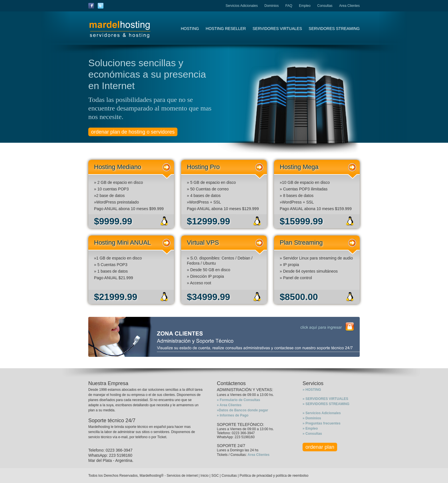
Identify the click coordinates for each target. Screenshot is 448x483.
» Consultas (312, 434)
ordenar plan (320, 447)
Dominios (271, 6)
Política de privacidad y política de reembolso (274, 476)
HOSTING (190, 29)
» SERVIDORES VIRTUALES (325, 399)
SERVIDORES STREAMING (334, 29)
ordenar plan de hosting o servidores (133, 132)
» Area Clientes (229, 405)
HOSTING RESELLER (226, 29)
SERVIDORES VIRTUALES (277, 29)
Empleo (305, 6)
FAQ (289, 6)
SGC (215, 476)
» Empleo (310, 428)
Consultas (325, 6)
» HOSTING (312, 390)
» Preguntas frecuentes (322, 423)
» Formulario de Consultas (238, 400)
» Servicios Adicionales (322, 413)
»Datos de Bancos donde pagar (242, 410)
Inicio (205, 476)
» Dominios (312, 418)
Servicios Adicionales (242, 6)
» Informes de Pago (233, 415)
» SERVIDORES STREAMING (326, 404)
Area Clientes (349, 6)
